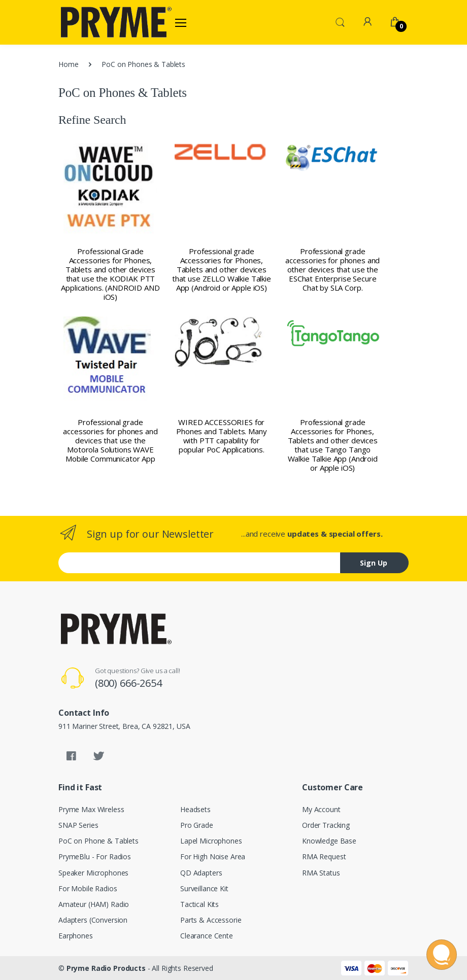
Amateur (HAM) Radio (94, 904)
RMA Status (321, 873)
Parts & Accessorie (211, 920)
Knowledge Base (329, 841)
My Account (321, 809)
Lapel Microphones (211, 841)
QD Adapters (201, 873)
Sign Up (374, 563)
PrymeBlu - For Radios (95, 856)
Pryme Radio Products (106, 968)
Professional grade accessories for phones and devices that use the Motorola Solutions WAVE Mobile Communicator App (110, 440)
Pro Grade (197, 825)
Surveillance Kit (204, 888)
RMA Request (324, 856)
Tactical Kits (199, 904)
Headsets (195, 809)
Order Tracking (326, 825)
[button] (340, 21)
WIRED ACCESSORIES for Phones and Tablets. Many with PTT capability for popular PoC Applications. (222, 436)
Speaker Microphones (93, 873)
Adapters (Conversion (93, 920)
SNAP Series (78, 825)
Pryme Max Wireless (91, 809)
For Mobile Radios (88, 888)
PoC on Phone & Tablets (98, 841)
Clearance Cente (207, 936)
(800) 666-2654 (128, 683)
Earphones (76, 936)
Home (68, 64)
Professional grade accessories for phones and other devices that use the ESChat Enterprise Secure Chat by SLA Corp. (332, 269)
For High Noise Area (213, 856)
